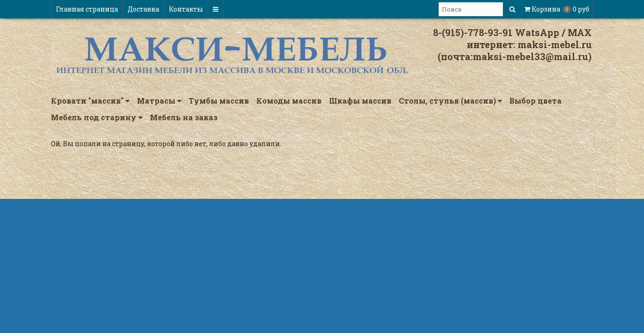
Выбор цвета (536, 101)
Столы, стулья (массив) (450, 101)
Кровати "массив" (90, 101)
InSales (581, 223)
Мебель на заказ (184, 117)
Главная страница (87, 9)
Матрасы (159, 101)
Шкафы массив (360, 101)
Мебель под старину (97, 117)
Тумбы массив (219, 101)
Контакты (186, 9)
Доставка (143, 9)
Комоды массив (289, 101)
